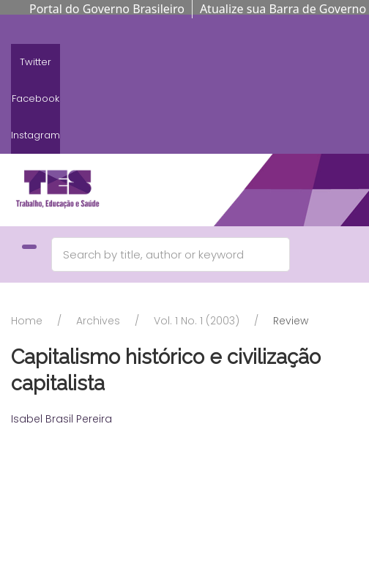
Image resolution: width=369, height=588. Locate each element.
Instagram (36, 135)
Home (27, 321)
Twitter (36, 62)
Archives (98, 321)
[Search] (171, 254)
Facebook (36, 98)
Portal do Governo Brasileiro (107, 9)
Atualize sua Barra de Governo (283, 9)
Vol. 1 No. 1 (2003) (197, 321)
